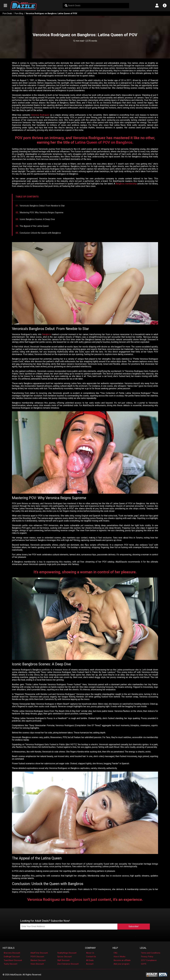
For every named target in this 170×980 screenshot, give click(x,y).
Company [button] (90, 948)
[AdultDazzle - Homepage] (24, 6)
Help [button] (115, 948)
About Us (90, 953)
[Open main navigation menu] (5, 6)
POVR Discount (37, 957)
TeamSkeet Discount (13, 960)
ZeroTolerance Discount (68, 964)
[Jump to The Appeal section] (85, 226)
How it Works (119, 957)
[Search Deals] (96, 6)
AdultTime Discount (39, 953)
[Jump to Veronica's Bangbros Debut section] (85, 206)
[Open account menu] (157, 6)
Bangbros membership (126, 184)
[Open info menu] (165, 6)
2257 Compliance (149, 960)
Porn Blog (19, 14)
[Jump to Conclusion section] (85, 233)
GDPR (144, 964)
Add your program (121, 964)
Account (90, 964)
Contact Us (91, 957)
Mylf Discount (63, 960)
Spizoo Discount (64, 957)
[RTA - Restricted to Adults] (163, 974)
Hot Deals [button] (9, 948)
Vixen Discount (37, 964)
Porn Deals (7, 14)
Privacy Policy (147, 957)
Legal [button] (143, 948)
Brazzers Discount (12, 953)
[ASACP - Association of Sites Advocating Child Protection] (152, 974)
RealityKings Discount (67, 953)
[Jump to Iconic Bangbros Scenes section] (85, 219)
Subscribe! (134, 926)
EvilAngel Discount (12, 957)
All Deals (90, 960)
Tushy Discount (10, 964)
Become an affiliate (122, 960)
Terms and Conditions (151, 953)
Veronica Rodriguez (40, 115)
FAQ (115, 953)
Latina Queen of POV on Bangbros (104, 142)
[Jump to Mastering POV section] (85, 212)
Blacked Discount (38, 960)
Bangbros (47, 334)
